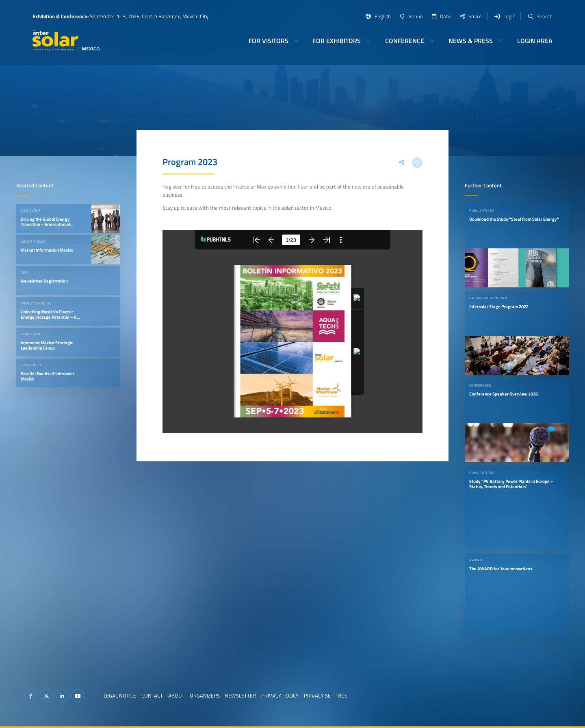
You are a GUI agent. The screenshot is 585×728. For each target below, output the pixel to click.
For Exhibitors (337, 41)
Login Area (535, 41)
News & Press (471, 41)
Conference (405, 41)
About (176, 695)
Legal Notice (120, 695)
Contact (152, 695)
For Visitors (269, 41)
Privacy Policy (280, 695)
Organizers (205, 695)
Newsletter (240, 695)
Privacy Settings (326, 695)
